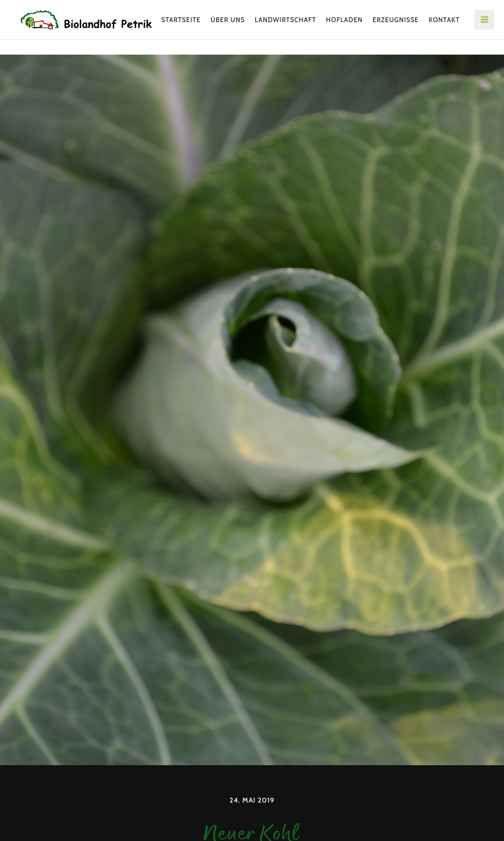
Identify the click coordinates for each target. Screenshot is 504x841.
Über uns (228, 20)
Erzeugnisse (396, 20)
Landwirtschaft (285, 20)
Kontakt (444, 20)
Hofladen (344, 20)
